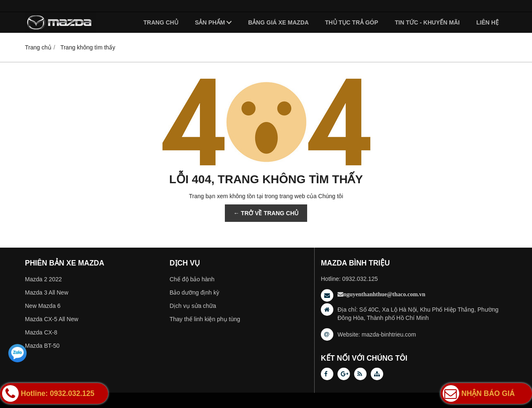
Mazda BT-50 (42, 346)
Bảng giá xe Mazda (278, 22)
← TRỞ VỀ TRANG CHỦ (266, 213)
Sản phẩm (210, 22)
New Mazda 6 (43, 306)
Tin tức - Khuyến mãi (427, 22)
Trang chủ (161, 22)
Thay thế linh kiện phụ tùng (205, 319)
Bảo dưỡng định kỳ (195, 292)
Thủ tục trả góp (352, 22)
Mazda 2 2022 (43, 279)
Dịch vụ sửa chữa (193, 306)
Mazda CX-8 (41, 332)
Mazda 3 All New (47, 292)
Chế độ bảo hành (192, 279)
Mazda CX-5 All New (52, 319)
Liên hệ (488, 22)
